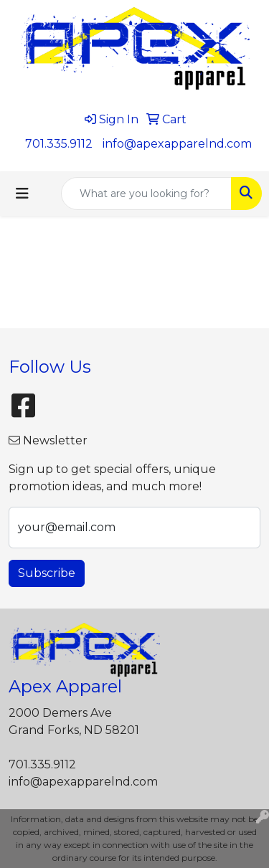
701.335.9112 (59, 144)
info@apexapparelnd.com (177, 144)
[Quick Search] (146, 194)
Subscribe (47, 573)
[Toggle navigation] (22, 194)
